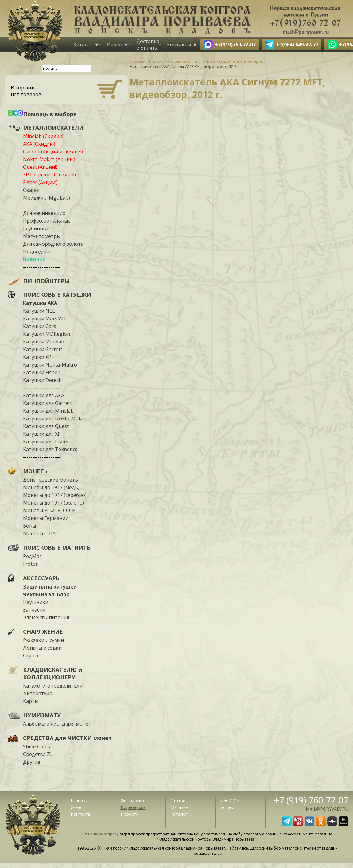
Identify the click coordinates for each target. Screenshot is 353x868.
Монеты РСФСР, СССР (49, 510)
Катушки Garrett (43, 349)
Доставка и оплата (148, 45)
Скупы (31, 656)
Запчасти (34, 610)
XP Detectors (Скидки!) (49, 175)
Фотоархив (132, 801)
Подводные (37, 252)
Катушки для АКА (44, 395)
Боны (29, 526)
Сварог (32, 190)
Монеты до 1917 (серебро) (55, 495)
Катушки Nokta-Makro (50, 365)
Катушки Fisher (41, 372)
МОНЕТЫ (36, 471)
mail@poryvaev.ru (327, 809)
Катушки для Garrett (47, 403)
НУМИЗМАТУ (42, 715)
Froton (31, 564)
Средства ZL (38, 754)
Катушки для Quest (46, 426)
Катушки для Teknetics (50, 449)
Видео (114, 45)
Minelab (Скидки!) (44, 136)
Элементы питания (46, 617)
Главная (79, 801)
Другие (32, 762)
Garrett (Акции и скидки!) (53, 152)
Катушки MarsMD (44, 319)
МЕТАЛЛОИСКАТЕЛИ (53, 128)
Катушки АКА (40, 303)
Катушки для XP (42, 434)
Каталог (83, 45)
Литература (38, 693)
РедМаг (32, 556)
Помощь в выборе (50, 114)
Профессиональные (47, 221)
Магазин (179, 807)
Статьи (178, 801)
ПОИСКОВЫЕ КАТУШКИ (57, 295)
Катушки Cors (40, 326)
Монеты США (39, 533)
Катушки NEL (39, 311)
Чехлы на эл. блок (46, 594)
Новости (130, 814)
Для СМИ (230, 801)
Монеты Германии (46, 518)
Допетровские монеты (51, 480)
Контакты (179, 45)
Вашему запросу (103, 834)
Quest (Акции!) (40, 167)
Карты (31, 701)
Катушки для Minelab (48, 411)
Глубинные (36, 228)
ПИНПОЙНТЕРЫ (46, 281)
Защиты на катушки (50, 587)
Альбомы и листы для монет (57, 724)
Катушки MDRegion (47, 334)
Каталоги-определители (53, 686)
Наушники (36, 602)
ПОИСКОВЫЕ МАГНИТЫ (58, 548)
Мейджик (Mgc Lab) (47, 198)
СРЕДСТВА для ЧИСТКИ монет (67, 738)
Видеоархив (133, 807)
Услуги (227, 807)
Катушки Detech (42, 380)
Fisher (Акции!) (40, 182)
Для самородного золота (53, 244)
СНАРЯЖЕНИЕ (43, 632)
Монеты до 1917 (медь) (51, 487)
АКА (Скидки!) (39, 144)
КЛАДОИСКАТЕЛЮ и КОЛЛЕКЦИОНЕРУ (52, 673)
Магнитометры (42, 236)
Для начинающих (44, 213)
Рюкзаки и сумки (43, 640)
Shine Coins (37, 747)
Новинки (34, 259)
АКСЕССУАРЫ (42, 578)
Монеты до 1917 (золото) (54, 503)
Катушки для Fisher (46, 442)
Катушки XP (37, 357)
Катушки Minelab (44, 342)
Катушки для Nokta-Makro (55, 418)
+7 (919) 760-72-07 (311, 800)
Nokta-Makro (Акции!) (49, 159)
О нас (76, 807)
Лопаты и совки (42, 648)
